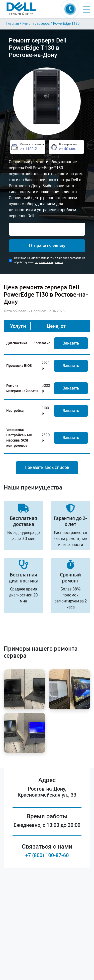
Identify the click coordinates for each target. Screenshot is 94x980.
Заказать (71, 343)
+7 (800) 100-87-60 (47, 855)
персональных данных (49, 262)
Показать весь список (47, 468)
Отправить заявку (47, 246)
